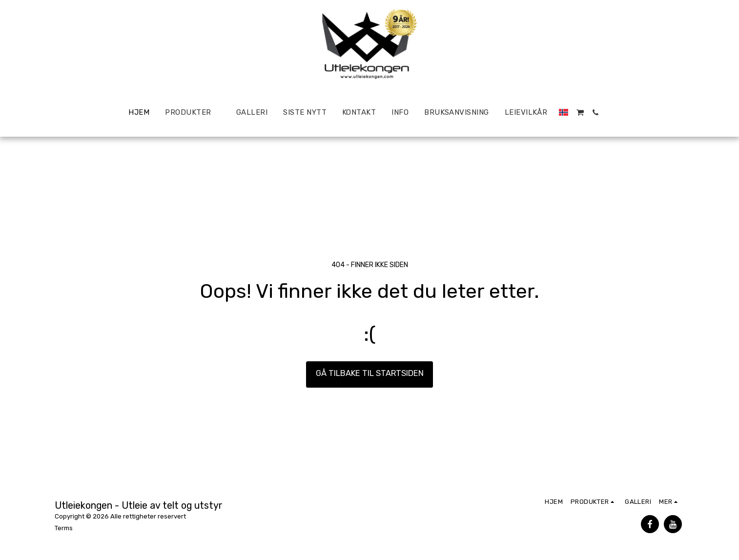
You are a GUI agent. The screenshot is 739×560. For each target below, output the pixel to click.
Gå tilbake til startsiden (370, 373)
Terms (64, 528)
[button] (580, 113)
